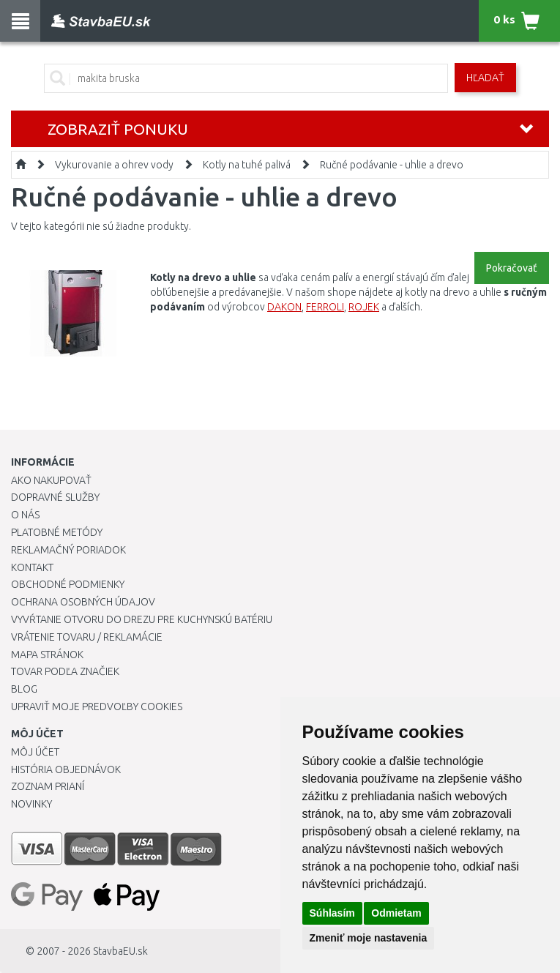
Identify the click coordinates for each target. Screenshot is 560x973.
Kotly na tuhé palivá (247, 165)
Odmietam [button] (396, 913)
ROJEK (364, 307)
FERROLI (325, 307)
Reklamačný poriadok (68, 550)
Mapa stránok (47, 655)
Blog (24, 689)
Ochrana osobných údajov (83, 602)
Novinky (31, 804)
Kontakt (32, 567)
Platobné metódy (57, 532)
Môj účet (35, 752)
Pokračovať (512, 268)
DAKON (284, 307)
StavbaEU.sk (120, 951)
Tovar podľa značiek (65, 671)
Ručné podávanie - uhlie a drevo (392, 165)
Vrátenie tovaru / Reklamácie (87, 637)
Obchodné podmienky (68, 584)
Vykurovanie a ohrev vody (114, 165)
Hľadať (485, 78)
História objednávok (66, 769)
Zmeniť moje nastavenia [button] (369, 938)
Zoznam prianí (48, 786)
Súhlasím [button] (332, 913)
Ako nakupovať (51, 480)
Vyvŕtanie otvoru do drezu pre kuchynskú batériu (142, 619)
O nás (25, 515)
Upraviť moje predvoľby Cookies (97, 707)
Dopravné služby (55, 497)
